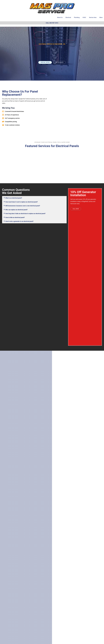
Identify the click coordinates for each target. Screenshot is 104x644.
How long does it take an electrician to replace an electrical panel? (25, 214)
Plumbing (77, 17)
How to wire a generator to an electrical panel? (19, 221)
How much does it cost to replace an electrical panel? (22, 202)
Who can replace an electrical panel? (17, 210)
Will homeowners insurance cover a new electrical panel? (23, 206)
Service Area (93, 17)
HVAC (84, 17)
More (101, 17)
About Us (60, 17)
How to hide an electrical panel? (15, 217)
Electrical (68, 17)
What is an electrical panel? (14, 198)
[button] (34, 198)
